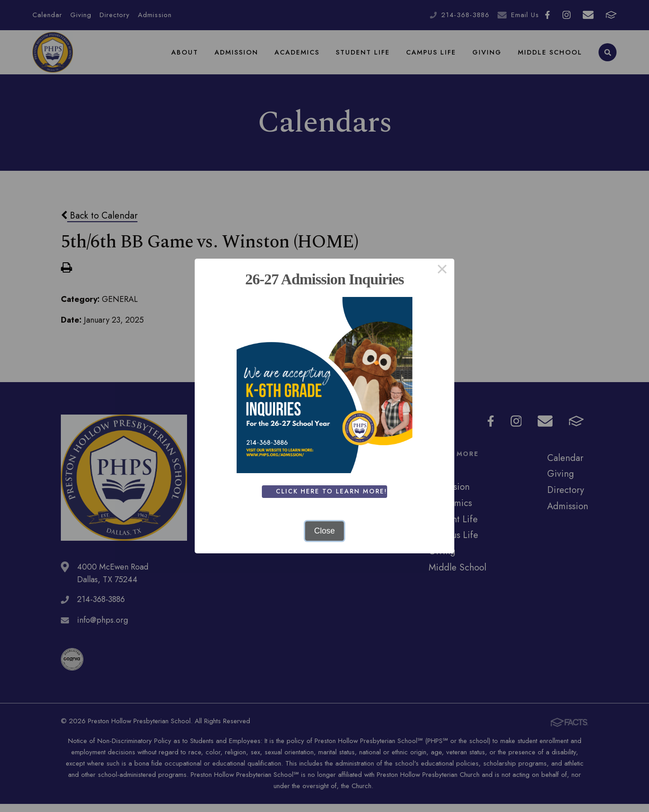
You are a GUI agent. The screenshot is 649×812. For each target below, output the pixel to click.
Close (324, 531)
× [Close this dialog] (442, 271)
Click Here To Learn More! (333, 491)
